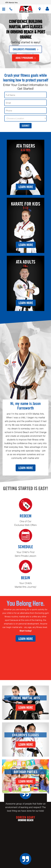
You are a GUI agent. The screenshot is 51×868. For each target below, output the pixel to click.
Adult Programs (26, 58)
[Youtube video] (26, 659)
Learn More (26, 187)
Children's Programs (26, 49)
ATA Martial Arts (11, 2)
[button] (26, 9)
